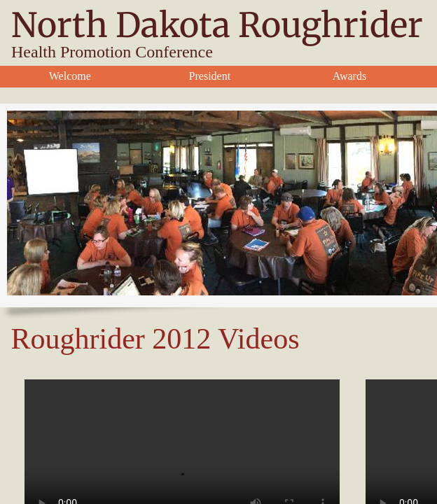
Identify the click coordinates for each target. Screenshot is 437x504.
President (210, 76)
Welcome (70, 76)
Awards (349, 76)
